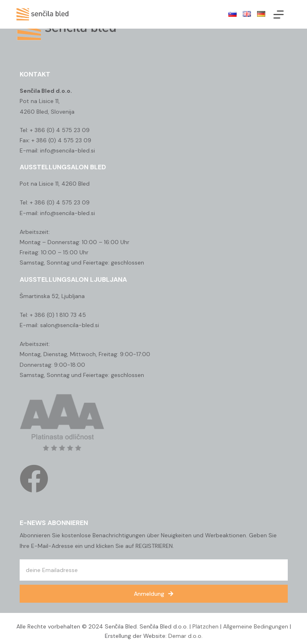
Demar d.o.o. (185, 636)
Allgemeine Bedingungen (256, 626)
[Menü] (279, 15)
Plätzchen (205, 626)
